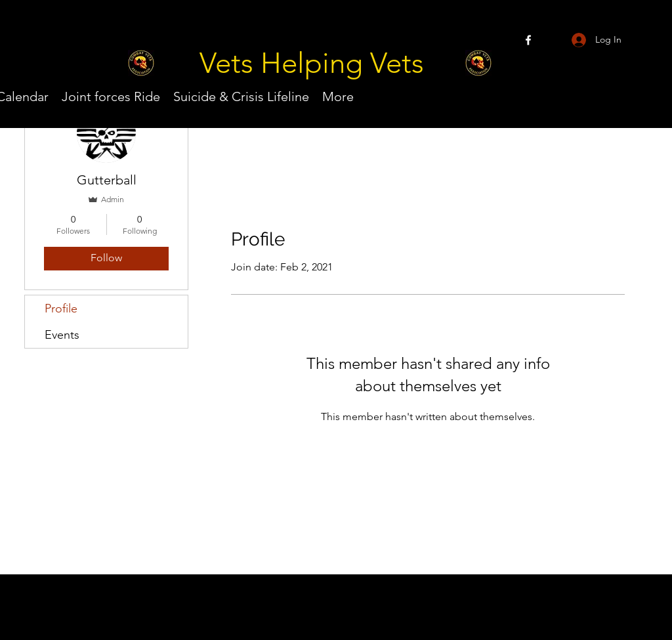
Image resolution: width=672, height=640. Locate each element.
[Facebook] (528, 40)
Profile (61, 309)
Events (62, 335)
